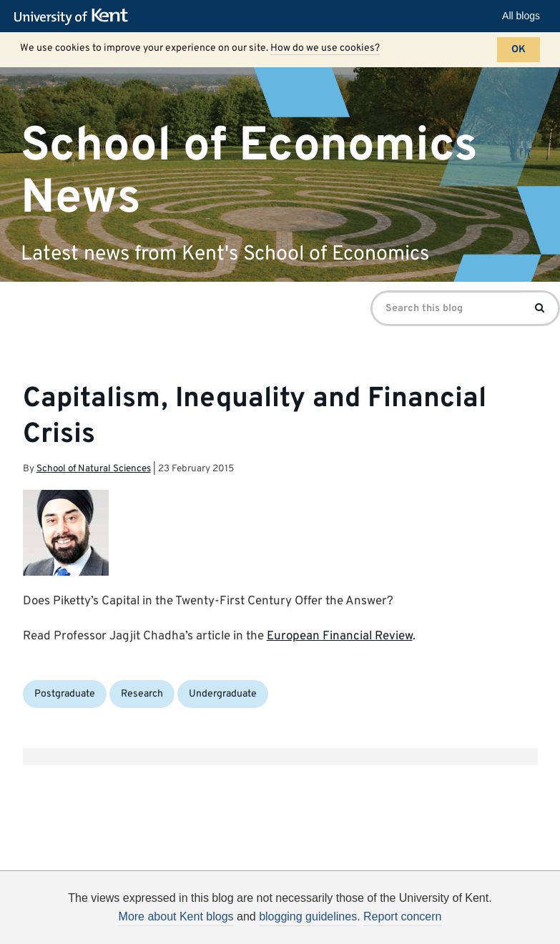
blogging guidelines (308, 916)
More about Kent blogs (176, 916)
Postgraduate (65, 694)
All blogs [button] (521, 16)
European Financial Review (340, 636)
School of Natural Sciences (94, 469)
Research (142, 694)
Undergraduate (223, 694)
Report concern (402, 916)
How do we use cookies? (325, 48)
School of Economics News (249, 172)
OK (519, 50)
